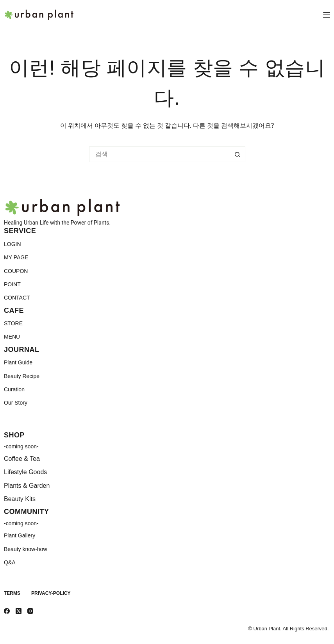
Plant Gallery (20, 535)
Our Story (16, 403)
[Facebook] (7, 611)
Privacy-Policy (51, 593)
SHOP (14, 435)
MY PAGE (16, 257)
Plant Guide (18, 362)
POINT (12, 284)
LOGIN (13, 244)
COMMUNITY (27, 512)
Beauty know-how (26, 549)
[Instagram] (30, 611)
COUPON (16, 271)
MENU (12, 337)
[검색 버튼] (238, 154)
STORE (13, 323)
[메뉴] (327, 15)
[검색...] (159, 154)
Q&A (10, 562)
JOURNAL (22, 350)
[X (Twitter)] (19, 611)
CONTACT (17, 298)
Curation (14, 389)
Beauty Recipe (22, 376)
